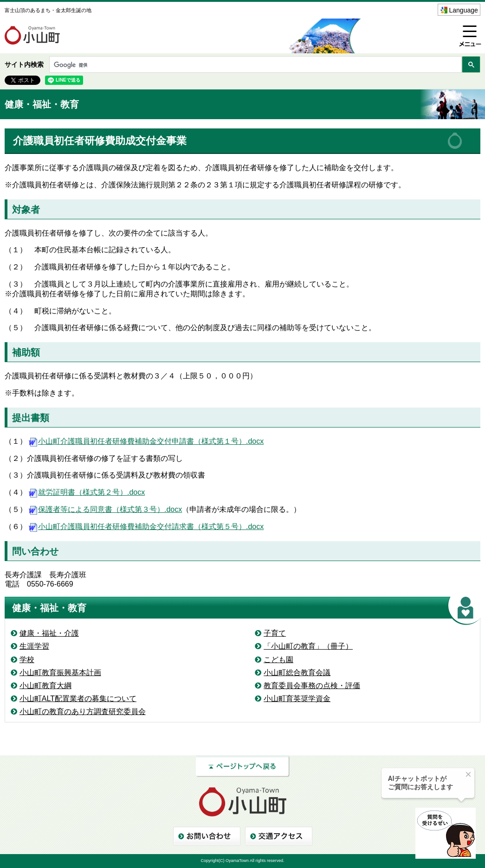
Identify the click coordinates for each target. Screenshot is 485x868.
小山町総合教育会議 (297, 673)
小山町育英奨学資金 (297, 699)
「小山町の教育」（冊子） (308, 646)
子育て (275, 633)
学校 (27, 660)
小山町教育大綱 (45, 686)
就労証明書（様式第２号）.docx (86, 492)
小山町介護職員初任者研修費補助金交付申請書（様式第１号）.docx (145, 441)
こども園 (278, 660)
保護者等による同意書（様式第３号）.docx (104, 509)
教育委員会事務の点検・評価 (312, 686)
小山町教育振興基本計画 (60, 673)
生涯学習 (34, 646)
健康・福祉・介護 (49, 633)
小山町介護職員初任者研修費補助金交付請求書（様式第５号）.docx (145, 527)
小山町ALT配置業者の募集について (78, 699)
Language (464, 10)
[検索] (255, 65)
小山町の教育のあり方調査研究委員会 (83, 712)
